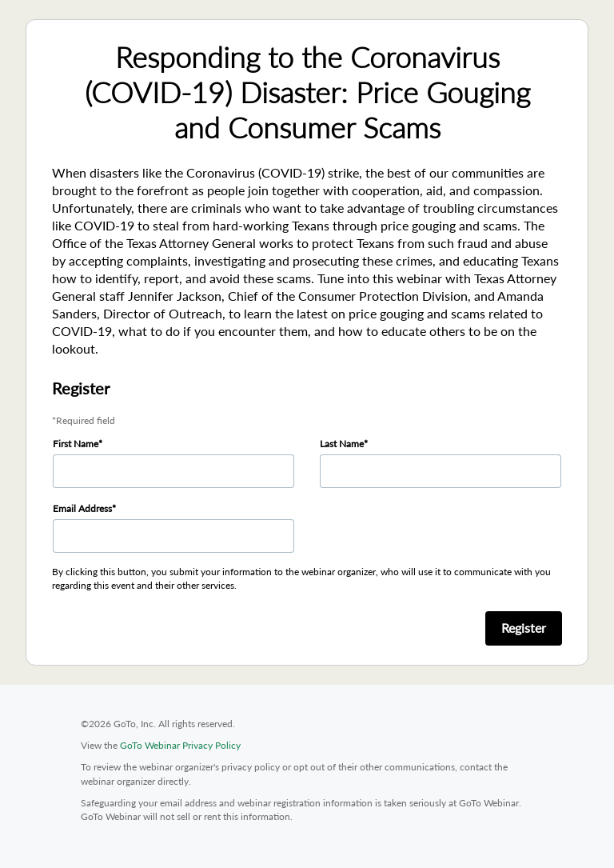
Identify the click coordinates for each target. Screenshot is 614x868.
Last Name (342, 444)
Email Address (82, 508)
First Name (76, 444)
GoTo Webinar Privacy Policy (180, 745)
